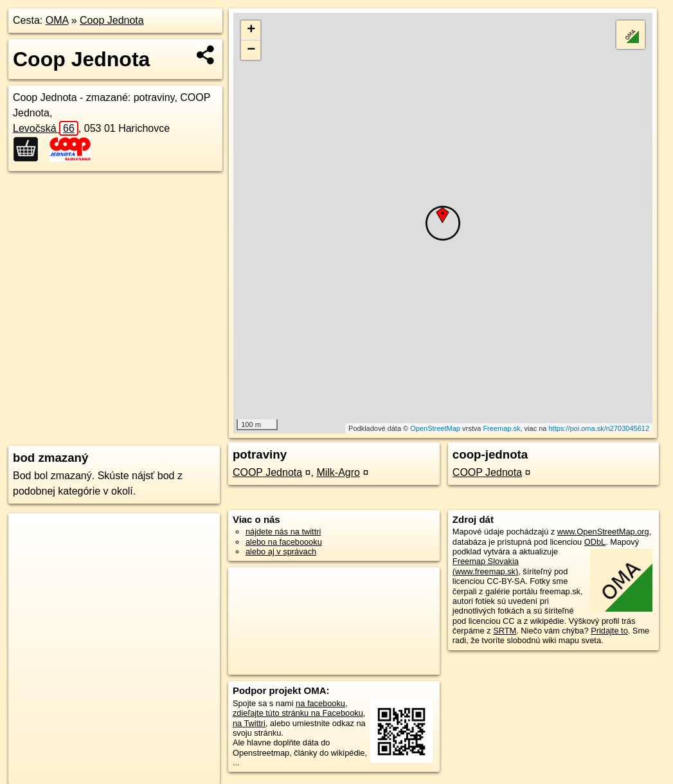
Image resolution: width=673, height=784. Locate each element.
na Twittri (249, 723)
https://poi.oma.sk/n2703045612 (599, 428)
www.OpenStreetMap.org (603, 532)
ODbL (595, 542)
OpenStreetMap (435, 428)
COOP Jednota (267, 472)
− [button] (251, 50)
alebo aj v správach (281, 552)
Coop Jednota (112, 20)
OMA (57, 20)
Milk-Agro (338, 472)
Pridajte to (609, 631)
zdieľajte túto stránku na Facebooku (298, 713)
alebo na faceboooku (284, 542)
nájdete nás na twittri (283, 532)
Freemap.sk (501, 428)
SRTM (505, 631)
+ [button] (251, 30)
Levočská (46, 128)
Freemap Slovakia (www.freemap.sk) (486, 566)
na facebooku (320, 703)
